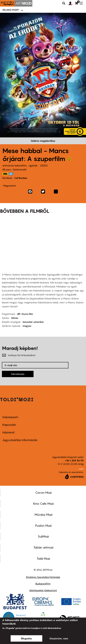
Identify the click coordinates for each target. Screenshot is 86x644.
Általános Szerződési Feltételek (43, 577)
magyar (27, 326)
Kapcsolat (9, 425)
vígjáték (33, 165)
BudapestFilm (43, 584)
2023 (44, 165)
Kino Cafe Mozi (43, 504)
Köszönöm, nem (59, 638)
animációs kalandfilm (14, 165)
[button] (72, 4)
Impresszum (10, 417)
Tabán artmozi (43, 547)
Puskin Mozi (43, 526)
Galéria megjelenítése (43, 141)
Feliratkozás (18, 374)
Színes (15, 318)
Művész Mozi (43, 515)
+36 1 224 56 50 (74, 460)
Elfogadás (26, 638)
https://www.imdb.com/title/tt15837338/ (5, 174)
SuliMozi (43, 536)
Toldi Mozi (43, 559)
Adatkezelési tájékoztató (43, 590)
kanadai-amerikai (33, 322)
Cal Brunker (21, 178)
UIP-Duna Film (25, 314)
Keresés (64, 3)
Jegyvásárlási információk (20, 440)
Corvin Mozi (43, 493)
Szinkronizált (20, 169)
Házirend (8, 432)
